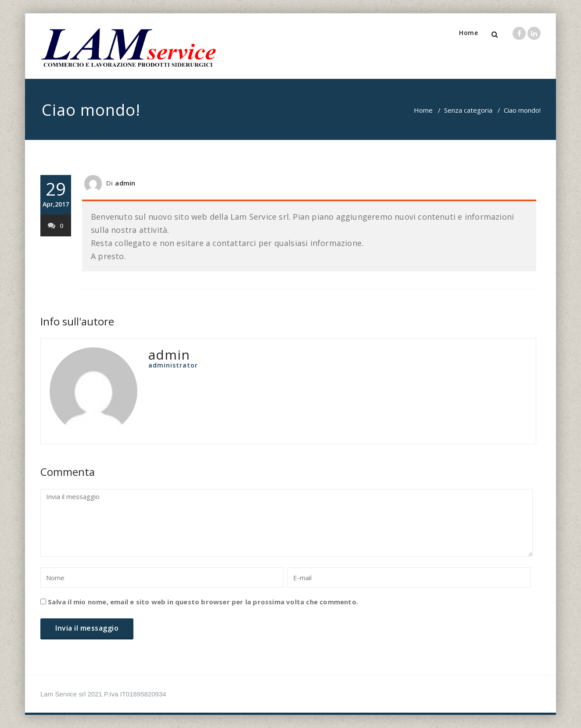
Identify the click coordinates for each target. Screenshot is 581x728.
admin (125, 183)
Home (468, 33)
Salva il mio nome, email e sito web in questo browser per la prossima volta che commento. (203, 602)
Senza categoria (468, 110)
